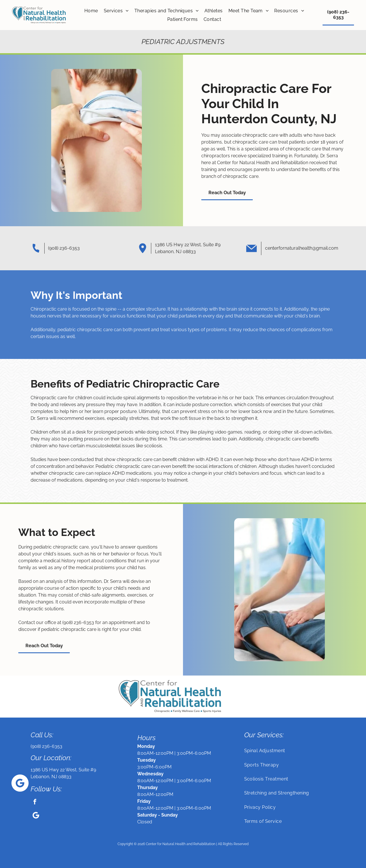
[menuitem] (91, 11)
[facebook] (35, 803)
